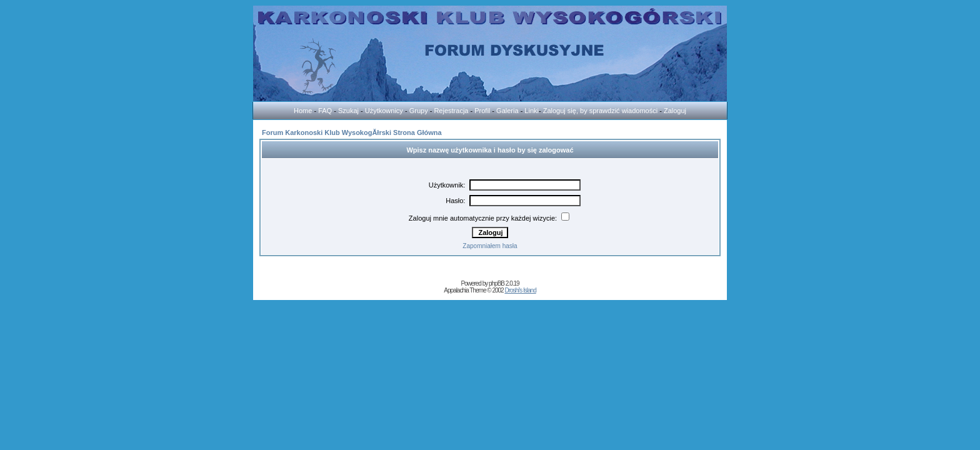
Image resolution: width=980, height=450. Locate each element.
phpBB (497, 283)
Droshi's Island (520, 290)
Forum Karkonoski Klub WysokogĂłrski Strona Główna (352, 132)
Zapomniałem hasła (490, 246)
